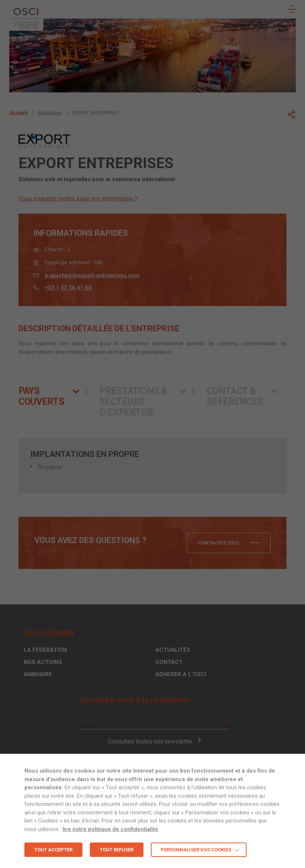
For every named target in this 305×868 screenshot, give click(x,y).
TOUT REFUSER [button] (117, 850)
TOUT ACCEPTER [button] (53, 850)
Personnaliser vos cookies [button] (196, 850)
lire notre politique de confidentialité (110, 829)
